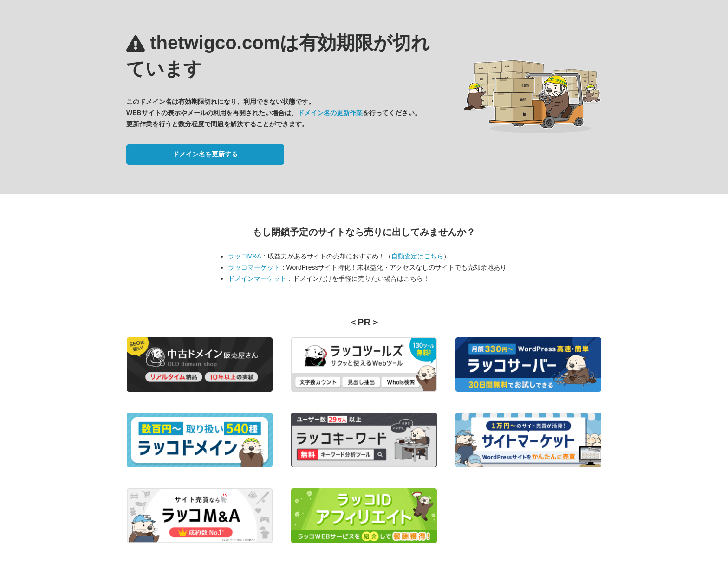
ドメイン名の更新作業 (330, 113)
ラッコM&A (245, 256)
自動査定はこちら (417, 256)
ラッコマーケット (254, 267)
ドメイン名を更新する (205, 154)
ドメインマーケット (257, 278)
